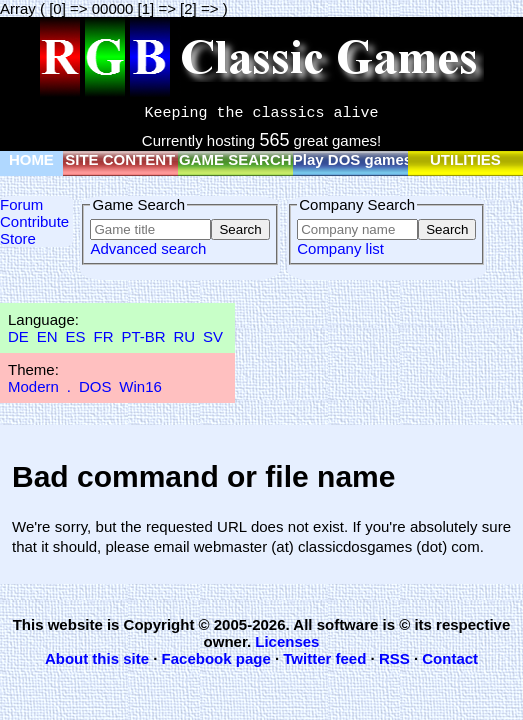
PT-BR (143, 336)
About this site (97, 658)
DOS (95, 386)
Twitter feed (324, 658)
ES (76, 336)
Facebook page (216, 658)
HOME (31, 159)
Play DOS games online (377, 159)
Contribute (34, 221)
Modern (33, 386)
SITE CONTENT (120, 159)
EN (47, 336)
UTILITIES (465, 159)
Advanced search (148, 248)
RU (185, 336)
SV (213, 336)
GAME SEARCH (235, 159)
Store (18, 238)
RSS (394, 658)
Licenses (287, 641)
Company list (340, 248)
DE (18, 336)
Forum (21, 204)
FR (103, 336)
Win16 (140, 386)
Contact (450, 658)
